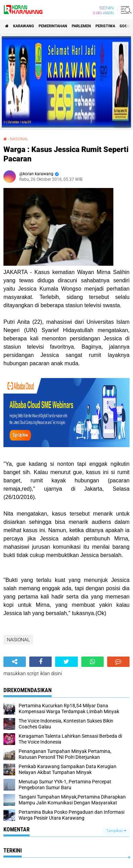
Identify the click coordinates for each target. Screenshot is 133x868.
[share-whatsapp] (93, 662)
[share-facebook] (40, 662)
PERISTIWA (105, 26)
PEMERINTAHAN (53, 26)
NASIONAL (19, 139)
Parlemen (81, 26)
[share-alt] (15, 662)
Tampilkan (116, 831)
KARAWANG (24, 26)
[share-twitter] (66, 662)
